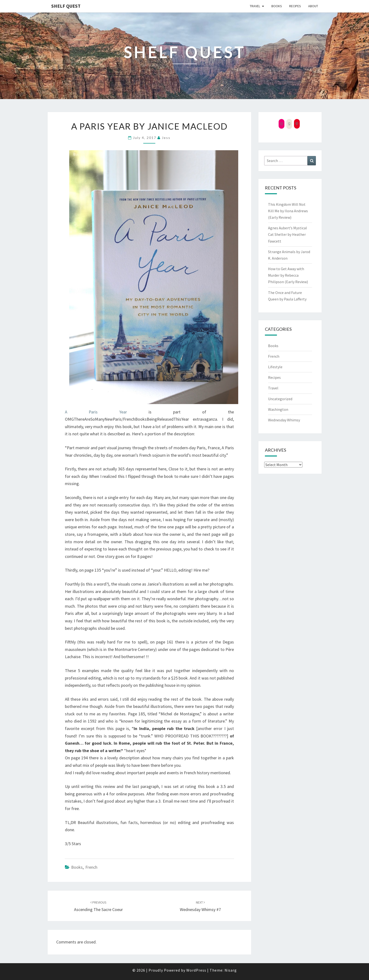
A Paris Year (96, 412)
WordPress (196, 970)
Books (277, 6)
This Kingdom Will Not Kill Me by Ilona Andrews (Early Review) (288, 211)
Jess (166, 138)
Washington (278, 409)
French (91, 867)
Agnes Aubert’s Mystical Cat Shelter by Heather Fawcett (288, 234)
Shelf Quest (66, 6)
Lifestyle (275, 367)
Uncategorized (280, 399)
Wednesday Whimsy (284, 420)
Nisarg (231, 970)
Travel (255, 6)
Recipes (295, 6)
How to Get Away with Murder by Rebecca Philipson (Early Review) (288, 275)
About (313, 6)
